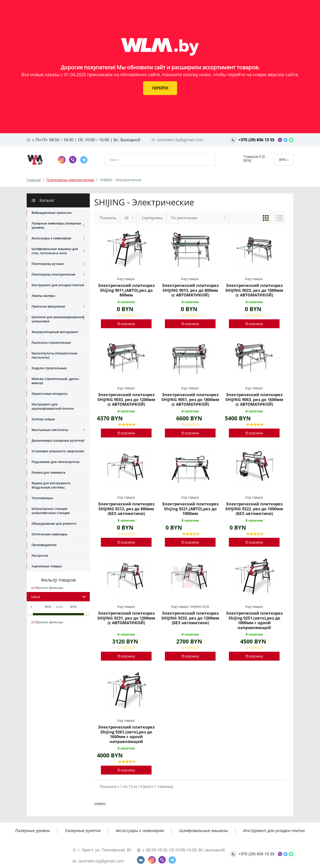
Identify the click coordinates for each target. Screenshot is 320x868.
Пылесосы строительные (51, 343)
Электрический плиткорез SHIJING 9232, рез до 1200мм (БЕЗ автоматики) (190, 618)
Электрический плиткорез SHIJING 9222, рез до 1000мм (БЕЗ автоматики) (254, 509)
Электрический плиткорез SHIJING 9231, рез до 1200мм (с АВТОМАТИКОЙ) (126, 618)
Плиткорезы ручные (58, 264)
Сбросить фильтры (47, 588)
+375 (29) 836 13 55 (253, 140)
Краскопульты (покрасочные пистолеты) (54, 355)
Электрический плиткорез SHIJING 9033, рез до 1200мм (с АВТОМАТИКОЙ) (126, 400)
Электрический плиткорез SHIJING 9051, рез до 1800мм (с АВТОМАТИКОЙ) (190, 400)
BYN (284, 160)
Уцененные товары (47, 566)
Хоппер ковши (43, 419)
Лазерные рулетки (83, 830)
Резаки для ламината (48, 472)
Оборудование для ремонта (54, 523)
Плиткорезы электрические (58, 274)
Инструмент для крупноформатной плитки (53, 406)
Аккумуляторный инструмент (55, 332)
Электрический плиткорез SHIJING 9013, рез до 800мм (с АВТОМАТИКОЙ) (190, 290)
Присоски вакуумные (58, 306)
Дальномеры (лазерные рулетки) (58, 441)
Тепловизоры (42, 498)
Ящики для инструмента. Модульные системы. (51, 485)
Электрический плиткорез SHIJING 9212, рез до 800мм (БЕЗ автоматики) (126, 509)
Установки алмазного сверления (58, 451)
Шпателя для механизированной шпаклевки (58, 319)
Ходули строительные (49, 368)
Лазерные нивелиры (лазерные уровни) (58, 225)
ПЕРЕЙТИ (160, 88)
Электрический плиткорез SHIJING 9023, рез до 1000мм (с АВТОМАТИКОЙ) (254, 290)
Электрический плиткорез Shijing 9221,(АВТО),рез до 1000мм (190, 509)
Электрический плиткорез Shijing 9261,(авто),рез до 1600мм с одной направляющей (126, 734)
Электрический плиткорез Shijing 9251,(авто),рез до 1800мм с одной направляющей (254, 620)
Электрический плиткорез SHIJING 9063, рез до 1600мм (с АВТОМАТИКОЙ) (254, 400)
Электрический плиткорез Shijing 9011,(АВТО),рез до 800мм (126, 290)
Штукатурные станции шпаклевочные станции (51, 511)
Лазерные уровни (32, 830)
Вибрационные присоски (51, 213)
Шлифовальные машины (204, 830)
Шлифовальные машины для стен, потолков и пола (58, 251)
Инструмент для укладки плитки (58, 285)
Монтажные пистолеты (58, 430)
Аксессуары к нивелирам (58, 238)
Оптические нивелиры (49, 534)
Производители (44, 545)
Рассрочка (40, 555)
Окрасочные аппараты (50, 394)
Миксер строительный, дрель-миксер (56, 381)
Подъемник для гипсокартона (55, 462)
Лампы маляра (43, 296)
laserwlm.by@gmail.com (177, 140)
